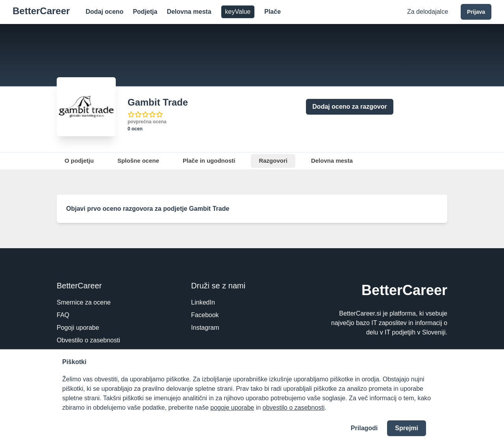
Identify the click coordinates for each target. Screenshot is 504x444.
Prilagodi (364, 428)
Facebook (205, 315)
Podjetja (145, 12)
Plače (272, 12)
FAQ (63, 315)
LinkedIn (203, 302)
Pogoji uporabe (78, 328)
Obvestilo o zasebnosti (88, 340)
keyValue (238, 12)
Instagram (205, 328)
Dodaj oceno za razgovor (349, 107)
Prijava (476, 12)
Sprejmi (407, 428)
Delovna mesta (189, 12)
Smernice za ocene (84, 302)
